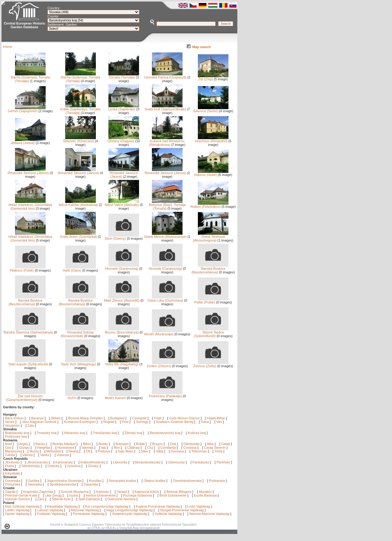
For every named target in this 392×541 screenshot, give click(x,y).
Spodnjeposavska (63, 484)
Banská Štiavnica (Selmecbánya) (28, 331)
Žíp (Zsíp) (213, 78)
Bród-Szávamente (173, 495)
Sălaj (160, 451)
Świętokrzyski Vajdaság (130, 514)
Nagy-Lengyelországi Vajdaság (129, 510)
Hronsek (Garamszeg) (122, 267)
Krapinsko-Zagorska (38, 492)
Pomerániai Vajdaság (89, 514)
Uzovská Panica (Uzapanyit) (165, 76)
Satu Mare (126, 451)
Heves (10, 422)
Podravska (217, 481)
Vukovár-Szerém (17, 499)
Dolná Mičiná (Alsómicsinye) (165, 235)
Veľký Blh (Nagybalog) (122, 363)
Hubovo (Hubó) (211, 173)
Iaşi (104, 448)
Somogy (142, 422)
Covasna (190, 448)
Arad (9, 444)
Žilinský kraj (134, 433)
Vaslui (45, 455)
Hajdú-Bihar (216, 418)
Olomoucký (177, 462)
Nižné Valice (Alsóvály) (122, 203)
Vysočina (74, 466)
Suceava (178, 451)
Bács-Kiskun (14, 418)
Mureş (35, 451)
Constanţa (169, 448)
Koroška (95, 481)
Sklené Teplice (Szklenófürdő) (211, 333)
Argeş (24, 444)
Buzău (104, 444)
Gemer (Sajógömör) (26, 109)
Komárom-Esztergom (80, 422)
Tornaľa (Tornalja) (124, 76)
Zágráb (11, 492)
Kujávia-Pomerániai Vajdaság (158, 506)
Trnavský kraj (47, 433)
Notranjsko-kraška (123, 481)
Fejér (158, 418)
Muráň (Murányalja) (163, 333)
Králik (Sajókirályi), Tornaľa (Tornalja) (80, 109)
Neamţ (74, 451)
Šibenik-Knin (61, 499)
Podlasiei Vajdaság (51, 514)
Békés (56, 418)
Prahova (104, 451)
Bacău (41, 444)
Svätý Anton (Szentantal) (79, 235)
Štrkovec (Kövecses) (79, 139)
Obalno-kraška (155, 481)
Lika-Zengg (53, 495)
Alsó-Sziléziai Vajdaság (22, 506)
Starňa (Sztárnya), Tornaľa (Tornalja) (30, 78)
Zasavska (91, 484)
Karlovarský (64, 462)
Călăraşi (134, 448)
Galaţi (226, 444)
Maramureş (14, 451)
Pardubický (201, 462)
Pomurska (13, 484)
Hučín (81, 396)
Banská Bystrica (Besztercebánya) (210, 269)
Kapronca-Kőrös (147, 492)
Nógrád (109, 422)
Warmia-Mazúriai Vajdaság (209, 514)
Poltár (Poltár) (211, 301)
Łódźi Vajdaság (199, 506)
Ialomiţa (88, 448)
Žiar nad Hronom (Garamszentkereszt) (26, 396)
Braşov (158, 444)
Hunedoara (66, 448)
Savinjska (35, 484)
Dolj (174, 444)
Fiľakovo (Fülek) (28, 269)
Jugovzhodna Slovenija (64, 481)
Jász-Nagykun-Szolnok (39, 422)
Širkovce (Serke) (211, 109)
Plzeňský (223, 462)
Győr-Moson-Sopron (184, 418)
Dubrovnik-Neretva (122, 499)
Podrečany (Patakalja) (166, 394)
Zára (41, 499)
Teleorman (200, 451)
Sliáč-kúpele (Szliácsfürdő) (28, 363)
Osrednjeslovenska (187, 481)
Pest (125, 422)
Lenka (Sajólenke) (124, 108)
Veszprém (12, 425)
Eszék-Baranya (205, 495)
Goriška (34, 481)
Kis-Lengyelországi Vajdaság (107, 506)
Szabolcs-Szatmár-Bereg (175, 422)
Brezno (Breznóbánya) (122, 331)
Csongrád (139, 418)
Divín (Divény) (122, 237)
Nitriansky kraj (75, 433)
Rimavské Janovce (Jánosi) (28, 171)
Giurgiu (25, 448)
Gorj (9, 448)
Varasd (122, 492)
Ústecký (53, 466)
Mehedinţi (54, 451)
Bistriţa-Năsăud (65, 444)
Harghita (44, 448)
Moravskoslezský (148, 462)
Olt (88, 451)
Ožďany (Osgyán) (123, 139)
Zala (31, 425)
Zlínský (93, 466)
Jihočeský (12, 462)
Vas (219, 422)
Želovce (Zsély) (211, 364)
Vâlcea (28, 455)
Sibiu (145, 451)
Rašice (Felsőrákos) (209, 205)
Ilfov (117, 448)
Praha (9, 466)
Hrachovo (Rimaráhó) (212, 139)
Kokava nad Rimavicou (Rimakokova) (167, 141)
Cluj (150, 448)
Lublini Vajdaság (17, 510)
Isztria (74, 495)
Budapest (117, 418)
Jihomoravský (38, 462)
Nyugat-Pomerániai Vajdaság (182, 510)
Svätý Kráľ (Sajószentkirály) (165, 108)
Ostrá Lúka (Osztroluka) (165, 299)
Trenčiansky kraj (105, 433)
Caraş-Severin (215, 448)
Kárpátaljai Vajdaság (62, 506)
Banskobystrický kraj (165, 433)
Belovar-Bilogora (179, 492)
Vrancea (63, 455)
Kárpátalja (13, 473)
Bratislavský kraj (17, 433)
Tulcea (10, 455)
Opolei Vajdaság (17, 514)
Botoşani (123, 444)
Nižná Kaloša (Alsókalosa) (78, 203)
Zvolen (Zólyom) (165, 364)
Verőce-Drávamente (101, 495)
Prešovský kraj (16, 436)
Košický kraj (197, 433)
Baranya (38, 418)
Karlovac (103, 492)
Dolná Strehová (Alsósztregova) (211, 237)
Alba (211, 444)
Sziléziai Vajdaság (168, 514)
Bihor (87, 444)
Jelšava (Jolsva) (28, 141)
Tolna (205, 422)
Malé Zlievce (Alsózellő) (122, 299)
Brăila (141, 444)
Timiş (219, 451)
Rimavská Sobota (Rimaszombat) (78, 333)
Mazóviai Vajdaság (85, 510)
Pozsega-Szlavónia (138, 495)
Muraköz (205, 492)
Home (8, 47)
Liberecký (120, 462)
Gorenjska (13, 481)
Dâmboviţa (192, 444)
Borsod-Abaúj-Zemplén (85, 418)
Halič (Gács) (79, 269)
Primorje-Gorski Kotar (21, 495)
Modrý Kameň (122, 396)
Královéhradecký (93, 462)
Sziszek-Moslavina (75, 492)
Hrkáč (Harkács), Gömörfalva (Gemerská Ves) (30, 205)
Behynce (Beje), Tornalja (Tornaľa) (167, 205)
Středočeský (31, 466)
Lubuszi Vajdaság (50, 510)
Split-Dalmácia (89, 499)
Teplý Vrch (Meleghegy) (79, 363)
